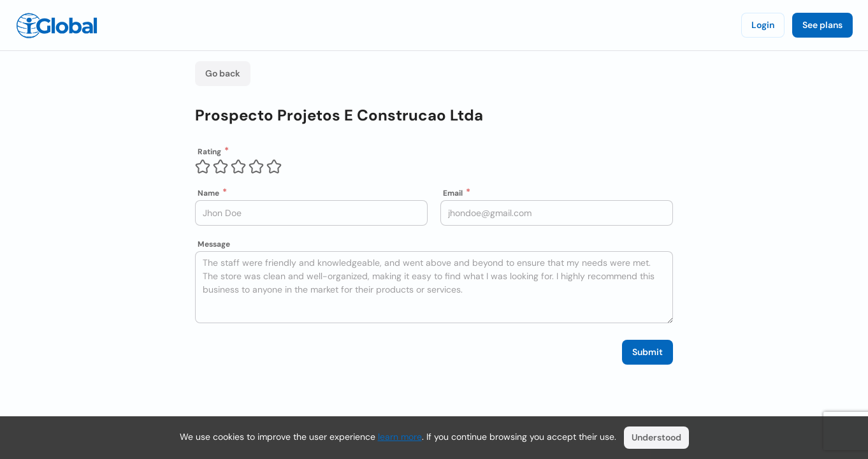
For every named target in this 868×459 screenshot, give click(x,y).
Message (214, 244)
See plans (822, 25)
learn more (400, 437)
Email (453, 193)
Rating (209, 152)
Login (763, 25)
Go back (223, 73)
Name (208, 193)
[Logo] (57, 25)
